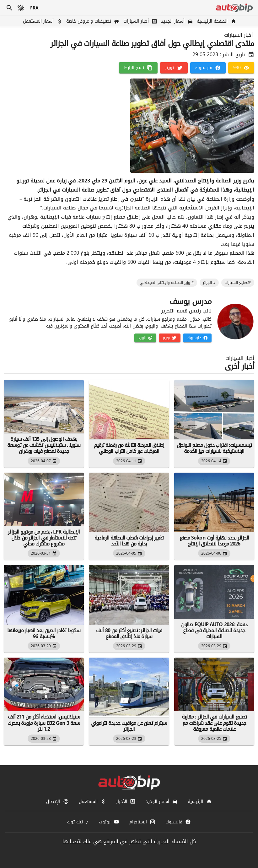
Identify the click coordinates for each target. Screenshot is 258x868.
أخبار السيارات (239, 35)
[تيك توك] (78, 822)
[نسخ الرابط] (138, 68)
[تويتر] (174, 68)
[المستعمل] (92, 801)
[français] (35, 8)
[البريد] (145, 338)
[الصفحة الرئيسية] (216, 21)
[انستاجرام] (142, 822)
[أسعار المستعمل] (42, 21)
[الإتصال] (57, 801)
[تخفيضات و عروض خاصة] (92, 21)
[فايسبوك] (208, 68)
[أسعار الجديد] (176, 21)
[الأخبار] (126, 801)
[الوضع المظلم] (21, 8)
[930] (241, 68)
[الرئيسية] (200, 801)
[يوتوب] (109, 822)
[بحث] (9, 8)
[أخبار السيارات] (140, 21)
